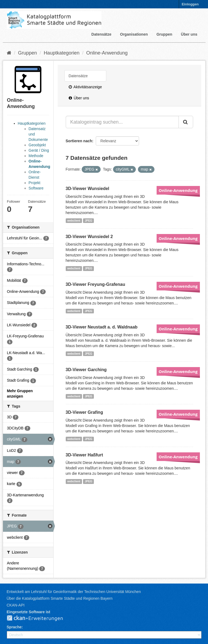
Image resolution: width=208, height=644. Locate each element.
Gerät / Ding (39, 150)
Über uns (189, 34)
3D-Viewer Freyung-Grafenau (95, 284)
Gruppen (164, 34)
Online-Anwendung (107, 53)
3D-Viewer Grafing (84, 412)
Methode (36, 156)
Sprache (14, 627)
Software (36, 188)
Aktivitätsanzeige (85, 87)
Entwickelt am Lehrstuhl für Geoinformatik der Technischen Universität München (74, 592)
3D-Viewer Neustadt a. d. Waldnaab (102, 327)
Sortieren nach (79, 141)
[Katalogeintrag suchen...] (122, 122)
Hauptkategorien (62, 53)
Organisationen (134, 34)
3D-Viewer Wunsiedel (88, 189)
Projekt (35, 183)
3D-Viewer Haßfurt (84, 455)
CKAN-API (16, 605)
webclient (74, 221)
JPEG (88, 221)
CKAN (39, 618)
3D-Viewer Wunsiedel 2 (89, 237)
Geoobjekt (37, 145)
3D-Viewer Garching (86, 370)
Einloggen (190, 4)
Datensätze (101, 34)
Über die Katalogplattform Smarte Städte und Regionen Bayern (60, 598)
